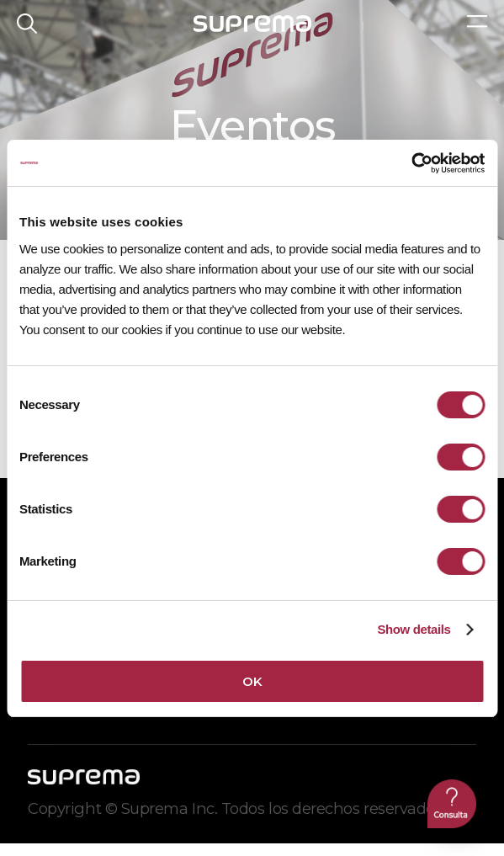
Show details (414, 629)
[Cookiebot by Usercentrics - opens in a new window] (411, 163)
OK (252, 681)
